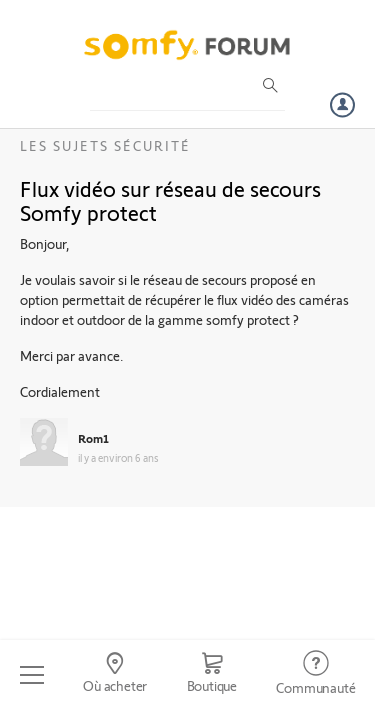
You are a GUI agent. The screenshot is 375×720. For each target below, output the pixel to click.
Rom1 (93, 438)
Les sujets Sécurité (105, 145)
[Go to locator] (114, 675)
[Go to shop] (212, 675)
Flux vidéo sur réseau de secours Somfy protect (170, 200)
